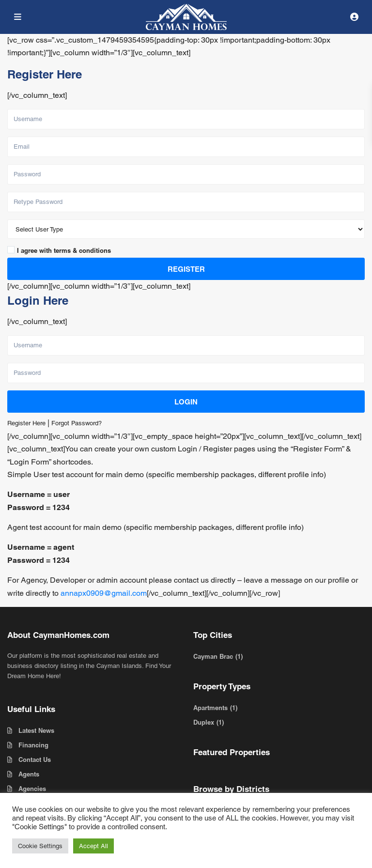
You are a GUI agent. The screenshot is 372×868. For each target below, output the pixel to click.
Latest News (36, 730)
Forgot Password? (77, 423)
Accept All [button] (93, 846)
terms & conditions (82, 250)
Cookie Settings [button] (40, 846)
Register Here (26, 423)
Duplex (204, 722)
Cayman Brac (213, 656)
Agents (29, 774)
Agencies (32, 789)
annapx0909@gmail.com (104, 593)
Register (186, 269)
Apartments (210, 708)
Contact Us (35, 759)
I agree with (64, 250)
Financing (33, 745)
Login (186, 402)
